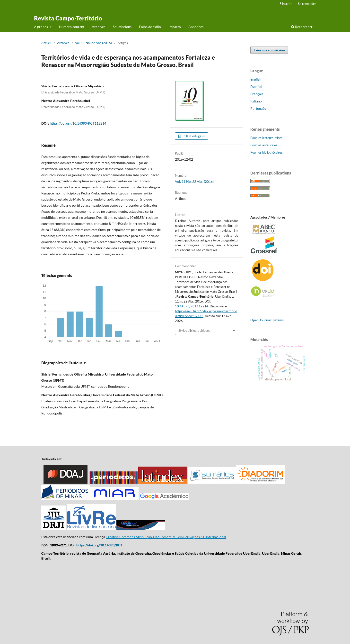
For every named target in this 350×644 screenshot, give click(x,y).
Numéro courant (72, 27)
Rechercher (302, 27)
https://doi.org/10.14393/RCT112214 (78, 123)
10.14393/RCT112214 (192, 306)
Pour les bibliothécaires (266, 152)
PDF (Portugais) (193, 136)
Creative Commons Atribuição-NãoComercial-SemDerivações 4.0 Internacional (166, 537)
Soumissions (122, 27)
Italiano (256, 101)
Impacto (175, 27)
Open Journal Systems (267, 320)
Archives (99, 27)
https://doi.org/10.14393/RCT (99, 545)
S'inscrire (286, 4)
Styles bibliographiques (194, 331)
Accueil (46, 43)
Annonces (196, 27)
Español (256, 87)
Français (257, 94)
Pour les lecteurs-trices (266, 138)
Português (258, 108)
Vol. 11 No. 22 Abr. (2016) (93, 43)
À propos (41, 27)
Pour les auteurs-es (264, 145)
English (256, 79)
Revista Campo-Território (68, 18)
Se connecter (307, 4)
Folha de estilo (150, 27)
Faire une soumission (269, 50)
